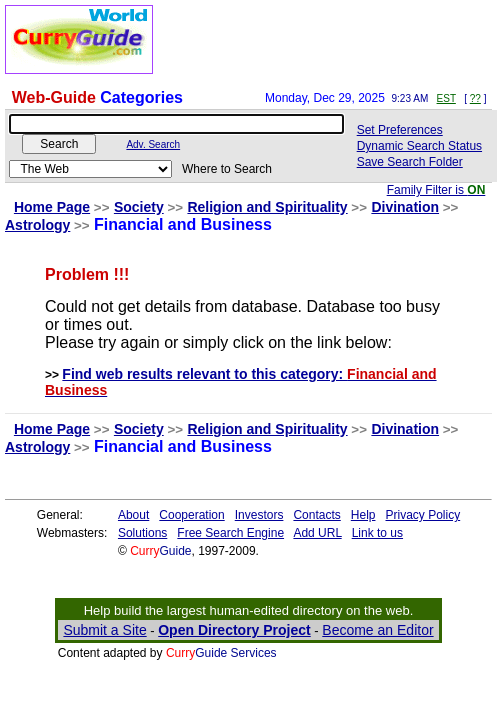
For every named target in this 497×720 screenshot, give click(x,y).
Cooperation (191, 515)
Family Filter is (436, 190)
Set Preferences (400, 130)
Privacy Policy (423, 515)
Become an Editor (377, 630)
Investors (259, 515)
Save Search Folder (410, 162)
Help (363, 515)
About (133, 515)
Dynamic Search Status (419, 146)
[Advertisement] (334, 40)
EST (446, 98)
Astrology (37, 225)
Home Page (52, 207)
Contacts (316, 515)
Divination (405, 207)
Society (139, 207)
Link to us (377, 533)
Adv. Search (153, 144)
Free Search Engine (230, 533)
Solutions (142, 533)
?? (475, 98)
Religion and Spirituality (267, 207)
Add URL (317, 533)
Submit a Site (104, 630)
